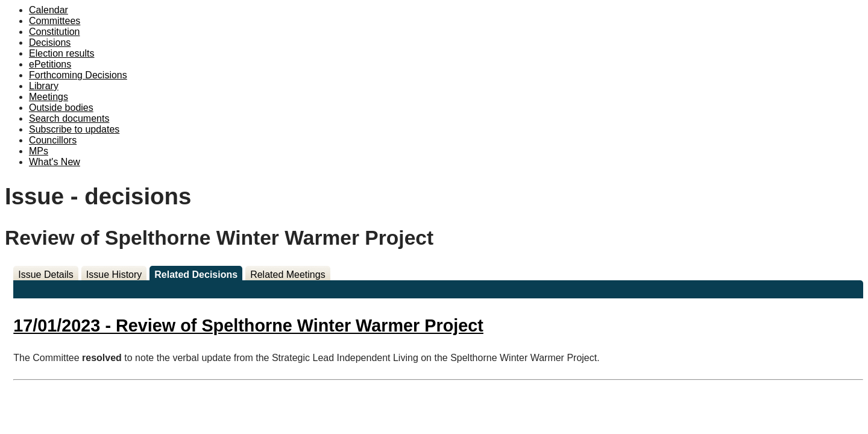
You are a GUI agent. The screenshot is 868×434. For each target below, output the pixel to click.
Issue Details (46, 275)
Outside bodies (61, 108)
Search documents (69, 118)
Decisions (50, 42)
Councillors (53, 140)
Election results (62, 53)
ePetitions (50, 64)
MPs (39, 151)
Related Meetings (288, 275)
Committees (55, 21)
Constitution (55, 32)
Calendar (49, 10)
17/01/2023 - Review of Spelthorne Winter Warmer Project (248, 325)
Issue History (114, 275)
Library (44, 86)
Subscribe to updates (74, 129)
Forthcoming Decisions (78, 75)
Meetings (49, 97)
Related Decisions (196, 275)
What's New (55, 162)
